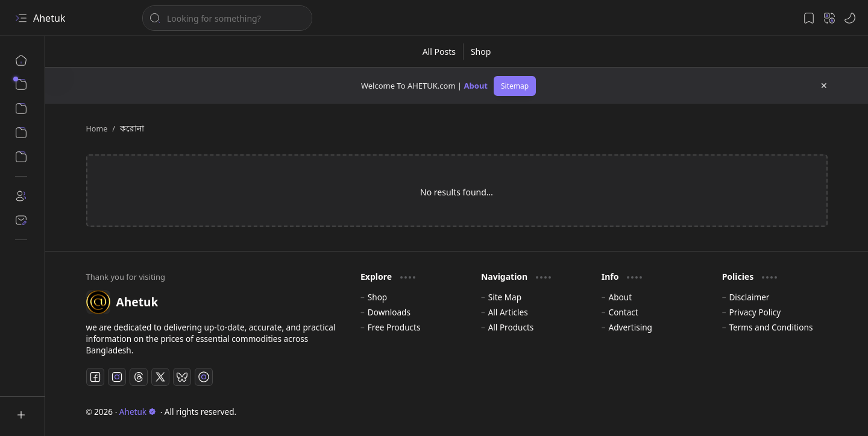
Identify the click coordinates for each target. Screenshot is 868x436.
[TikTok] (204, 377)
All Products (511, 327)
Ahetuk (49, 18)
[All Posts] (439, 52)
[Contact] (21, 220)
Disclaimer (749, 297)
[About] (21, 196)
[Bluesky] (182, 377)
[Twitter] (160, 377)
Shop (377, 297)
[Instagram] (117, 377)
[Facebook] (95, 377)
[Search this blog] (227, 18)
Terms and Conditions (771, 327)
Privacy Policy (755, 312)
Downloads (389, 312)
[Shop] (481, 52)
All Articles (508, 312)
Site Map (505, 297)
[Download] (21, 133)
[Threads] (139, 377)
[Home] (21, 60)
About (476, 86)
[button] (21, 18)
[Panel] (21, 157)
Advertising (631, 327)
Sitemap (515, 86)
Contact (624, 312)
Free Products (394, 327)
